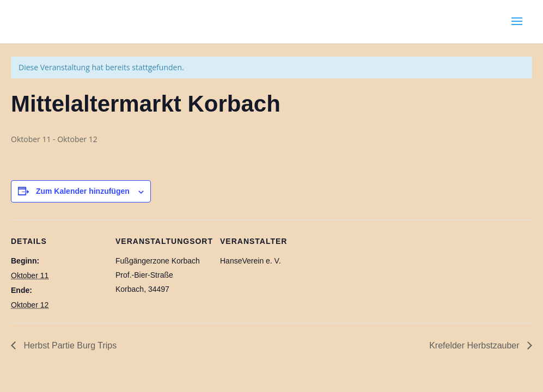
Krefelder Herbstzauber (475, 345)
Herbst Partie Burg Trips (69, 345)
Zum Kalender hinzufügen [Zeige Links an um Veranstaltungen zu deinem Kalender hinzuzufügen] (83, 191)
